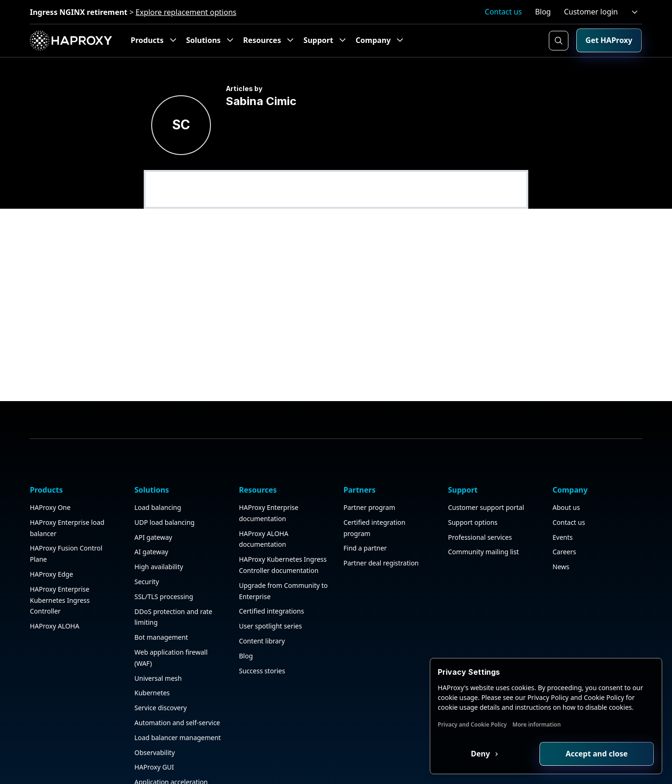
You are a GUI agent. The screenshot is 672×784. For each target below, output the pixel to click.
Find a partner (365, 518)
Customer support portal (486, 477)
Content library (262, 611)
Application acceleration (171, 752)
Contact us (504, 12)
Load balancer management (178, 707)
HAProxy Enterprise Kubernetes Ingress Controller (60, 570)
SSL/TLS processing (164, 566)
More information (537, 724)
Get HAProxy (609, 40)
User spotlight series (270, 596)
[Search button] (559, 41)
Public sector (154, 766)
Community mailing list (483, 522)
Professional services (480, 507)
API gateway (153, 507)
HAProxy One (50, 477)
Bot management (161, 607)
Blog (543, 12)
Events (563, 507)
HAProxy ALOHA (55, 596)
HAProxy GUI (154, 737)
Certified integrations (271, 581)
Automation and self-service (177, 692)
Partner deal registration (381, 533)
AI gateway (151, 522)
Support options (473, 492)
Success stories (262, 640)
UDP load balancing (164, 492)
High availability (159, 537)
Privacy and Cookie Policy (472, 724)
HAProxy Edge (52, 544)
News (561, 537)
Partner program (369, 477)
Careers (564, 522)
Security (147, 551)
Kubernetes (152, 663)
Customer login (591, 12)
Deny (481, 754)
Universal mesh (158, 648)
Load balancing (158, 477)
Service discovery (161, 678)
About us (566, 477)
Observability (155, 722)
